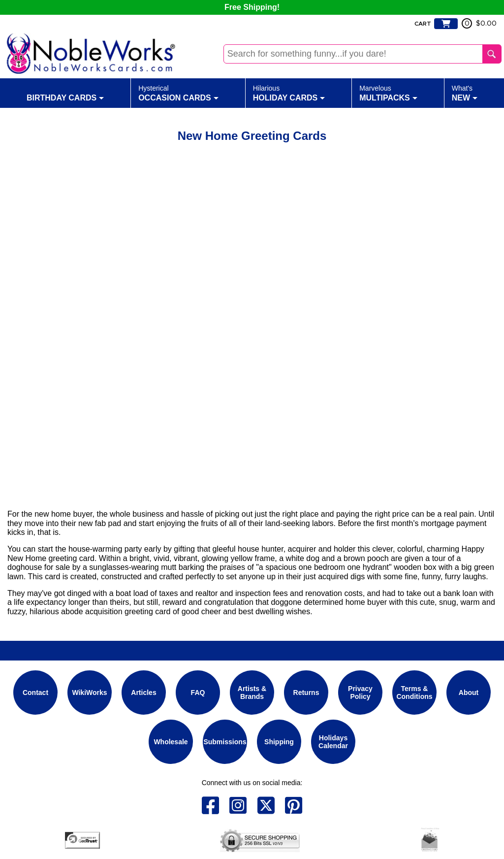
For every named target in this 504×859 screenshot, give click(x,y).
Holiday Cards (289, 93)
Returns (306, 693)
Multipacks (388, 93)
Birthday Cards (65, 93)
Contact (35, 693)
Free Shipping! (252, 7)
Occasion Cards (178, 93)
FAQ (198, 693)
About (469, 693)
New (465, 93)
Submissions (225, 742)
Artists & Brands (252, 693)
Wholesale (171, 742)
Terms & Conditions (414, 693)
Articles (143, 693)
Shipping (279, 742)
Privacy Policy (360, 693)
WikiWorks (89, 693)
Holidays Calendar (333, 742)
